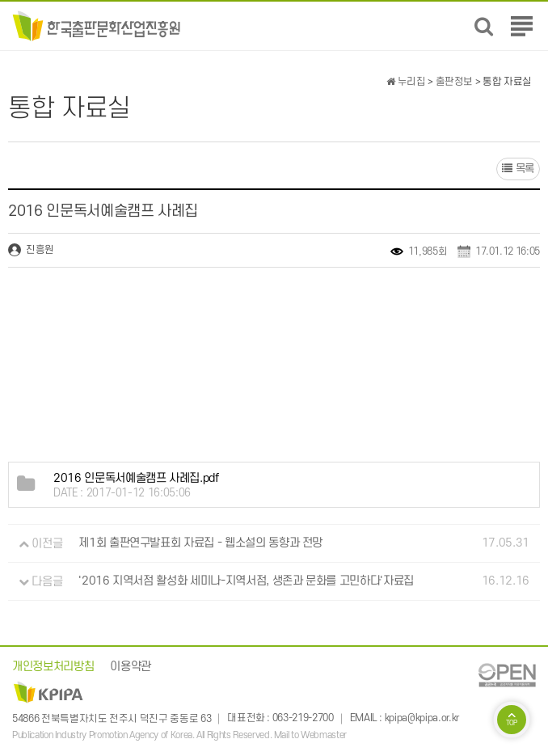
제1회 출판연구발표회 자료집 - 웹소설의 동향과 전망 (200, 544)
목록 (518, 169)
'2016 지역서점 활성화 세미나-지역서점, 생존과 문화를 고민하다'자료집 (246, 582)
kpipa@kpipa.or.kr (422, 719)
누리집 (406, 82)
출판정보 (455, 82)
